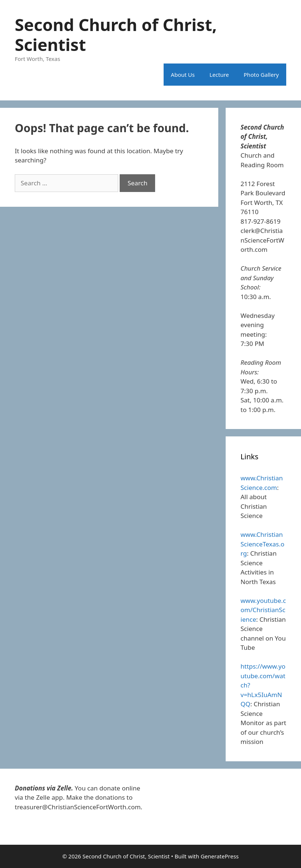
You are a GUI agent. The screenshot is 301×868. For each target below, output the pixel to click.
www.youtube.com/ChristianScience (263, 610)
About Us (183, 75)
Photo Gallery (261, 75)
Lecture (219, 75)
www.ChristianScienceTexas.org (262, 544)
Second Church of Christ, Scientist (116, 35)
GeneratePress (220, 856)
